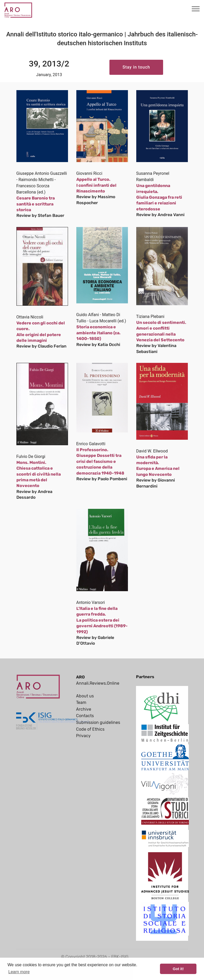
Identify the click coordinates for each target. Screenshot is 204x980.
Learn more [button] (19, 972)
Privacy (83, 736)
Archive (84, 709)
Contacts (85, 716)
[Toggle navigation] (196, 9)
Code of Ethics (90, 729)
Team (81, 702)
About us (85, 696)
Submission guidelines (98, 722)
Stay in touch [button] (136, 67)
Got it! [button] (178, 969)
